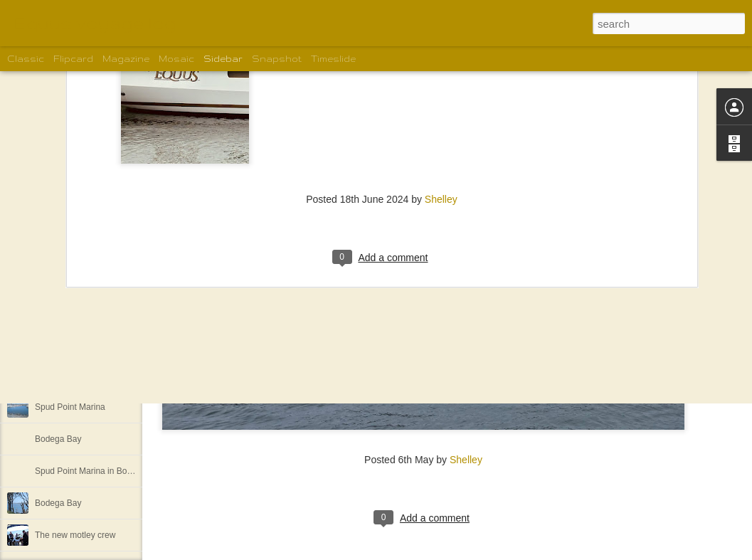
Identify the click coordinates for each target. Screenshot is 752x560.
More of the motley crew (80, 343)
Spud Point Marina (70, 407)
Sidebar (223, 59)
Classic (26, 59)
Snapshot (277, 59)
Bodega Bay (58, 439)
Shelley (466, 460)
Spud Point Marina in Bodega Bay (99, 471)
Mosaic (176, 59)
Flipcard (73, 59)
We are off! (55, 311)
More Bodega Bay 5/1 (76, 375)
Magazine (126, 59)
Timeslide (333, 59)
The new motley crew (75, 535)
